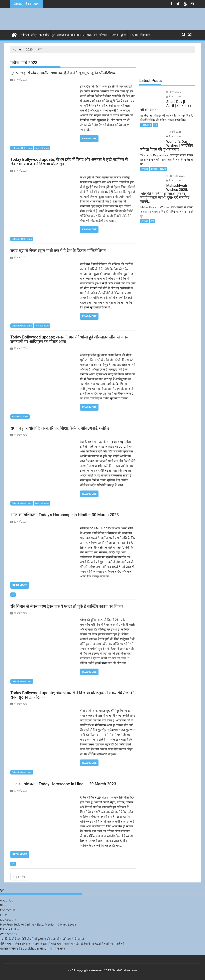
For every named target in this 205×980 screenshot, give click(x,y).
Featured (146, 125)
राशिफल (103, 35)
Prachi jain (173, 96)
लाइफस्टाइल (63, 35)
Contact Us (8, 910)
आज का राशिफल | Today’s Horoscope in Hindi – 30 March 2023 (65, 515)
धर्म (95, 35)
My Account (8, 920)
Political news (42, 148)
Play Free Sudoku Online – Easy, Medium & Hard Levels (38, 924)
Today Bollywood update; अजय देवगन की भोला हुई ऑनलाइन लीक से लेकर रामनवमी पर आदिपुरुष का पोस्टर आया (69, 339)
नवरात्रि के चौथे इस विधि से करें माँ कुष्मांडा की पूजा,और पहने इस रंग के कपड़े (42, 939)
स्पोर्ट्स (34, 35)
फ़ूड (53, 35)
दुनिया (124, 35)
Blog (3, 905)
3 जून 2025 (173, 92)
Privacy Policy (9, 929)
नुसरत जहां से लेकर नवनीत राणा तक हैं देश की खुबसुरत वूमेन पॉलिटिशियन (64, 73)
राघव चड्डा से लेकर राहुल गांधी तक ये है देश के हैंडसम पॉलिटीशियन (58, 251)
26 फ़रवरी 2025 (175, 176)
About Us (6, 900)
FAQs (4, 915)
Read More (89, 138)
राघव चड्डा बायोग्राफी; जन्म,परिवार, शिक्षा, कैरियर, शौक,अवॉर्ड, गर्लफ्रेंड (60, 428)
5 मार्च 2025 (174, 132)
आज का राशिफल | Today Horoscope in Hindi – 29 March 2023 (63, 784)
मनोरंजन (25, 35)
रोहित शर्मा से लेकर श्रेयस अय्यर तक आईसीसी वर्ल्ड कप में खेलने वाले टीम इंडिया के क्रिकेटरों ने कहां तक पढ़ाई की (62, 944)
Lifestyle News (158, 169)
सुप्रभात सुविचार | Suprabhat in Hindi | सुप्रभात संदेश (33, 948)
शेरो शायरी (145, 35)
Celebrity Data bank (22, 148)
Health (133, 35)
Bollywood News (20, 416)
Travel (114, 35)
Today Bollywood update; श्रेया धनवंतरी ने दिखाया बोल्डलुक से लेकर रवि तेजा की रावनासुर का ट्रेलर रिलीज (72, 695)
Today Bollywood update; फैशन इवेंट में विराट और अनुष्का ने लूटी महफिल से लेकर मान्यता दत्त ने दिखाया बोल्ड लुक (69, 162)
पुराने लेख (20, 877)
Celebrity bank (81, 35)
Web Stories (8, 934)
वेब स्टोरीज (44, 35)
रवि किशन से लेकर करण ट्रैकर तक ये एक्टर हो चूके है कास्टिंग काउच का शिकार (67, 606)
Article (145, 169)
